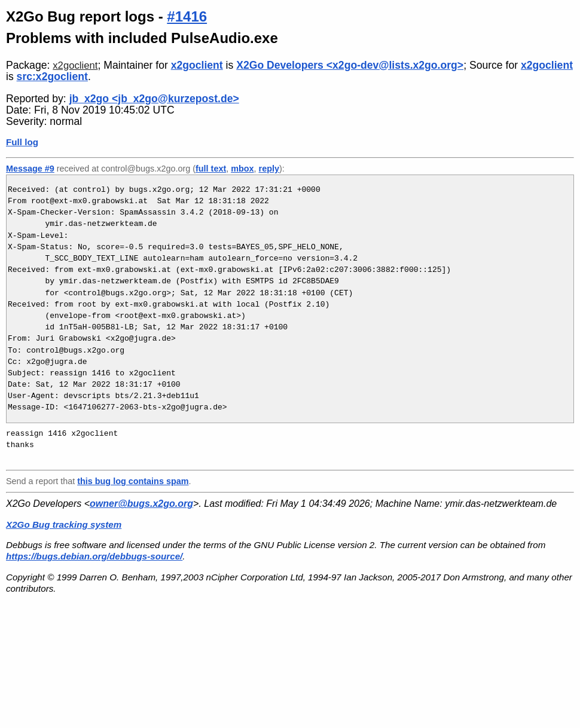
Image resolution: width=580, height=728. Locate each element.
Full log (22, 142)
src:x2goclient (52, 77)
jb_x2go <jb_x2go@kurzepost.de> (154, 99)
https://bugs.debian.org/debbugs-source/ (94, 556)
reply (269, 169)
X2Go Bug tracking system (64, 524)
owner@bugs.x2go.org (141, 504)
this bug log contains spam (133, 481)
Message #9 (30, 169)
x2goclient (75, 65)
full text (211, 169)
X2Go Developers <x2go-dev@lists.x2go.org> (350, 65)
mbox (242, 169)
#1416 (187, 16)
